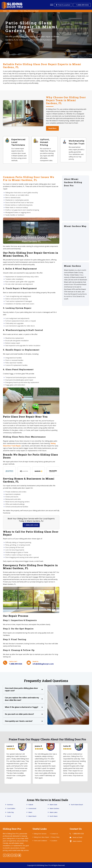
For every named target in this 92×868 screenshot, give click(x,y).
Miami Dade (53, 805)
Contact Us (55, 834)
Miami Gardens (54, 808)
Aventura (10, 805)
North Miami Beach (77, 805)
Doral (9, 816)
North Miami (54, 816)
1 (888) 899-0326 (82, 5)
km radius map (76, 244)
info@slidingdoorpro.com (43, 664)
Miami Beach (32, 816)
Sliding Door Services (40, 834)
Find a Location (63, 5)
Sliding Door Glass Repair (41, 837)
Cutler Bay (10, 812)
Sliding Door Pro (45, 865)
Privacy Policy (55, 837)
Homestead (32, 808)
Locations (54, 841)
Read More (52, 128)
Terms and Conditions (40, 841)
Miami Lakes (54, 812)
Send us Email (77, 837)
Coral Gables (11, 808)
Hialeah (31, 805)
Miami (30, 812)
